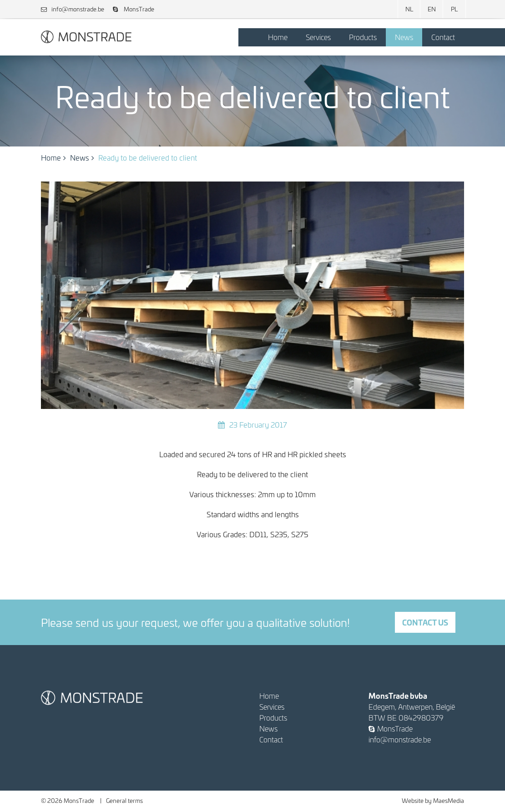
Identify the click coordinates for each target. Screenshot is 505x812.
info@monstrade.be (73, 9)
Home (278, 37)
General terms (124, 800)
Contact (443, 37)
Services (318, 37)
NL (409, 9)
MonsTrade (134, 9)
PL (454, 9)
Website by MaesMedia (433, 800)
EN (432, 9)
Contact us (425, 622)
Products (363, 37)
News (404, 37)
